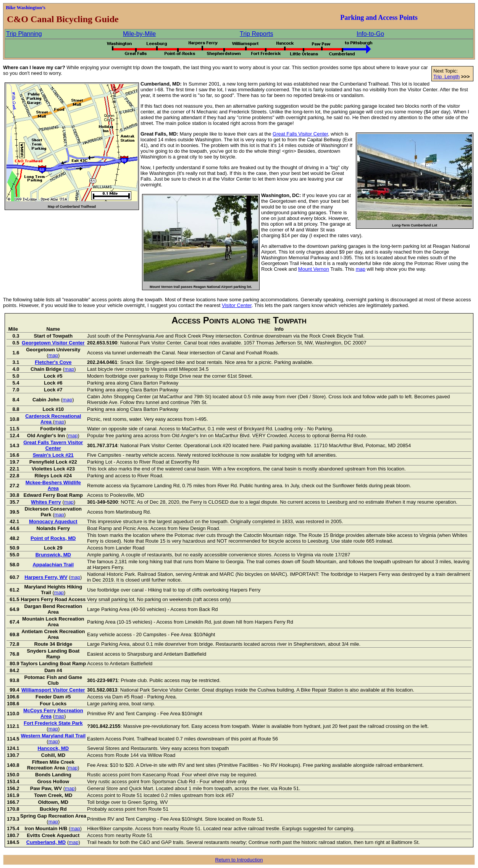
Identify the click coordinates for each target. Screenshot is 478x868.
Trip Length (447, 77)
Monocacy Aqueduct (53, 521)
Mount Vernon (314, 269)
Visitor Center (237, 305)
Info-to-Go (370, 34)
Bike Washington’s (26, 7)
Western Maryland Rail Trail (53, 736)
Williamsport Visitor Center (53, 690)
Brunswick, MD (53, 555)
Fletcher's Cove (53, 362)
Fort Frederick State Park (53, 723)
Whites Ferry (46, 502)
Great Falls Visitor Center (300, 134)
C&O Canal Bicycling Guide (62, 19)
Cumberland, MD (46, 842)
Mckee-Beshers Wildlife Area (53, 485)
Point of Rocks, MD (53, 538)
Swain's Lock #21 (53, 455)
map (361, 269)
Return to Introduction (239, 860)
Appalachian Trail (53, 565)
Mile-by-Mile (139, 34)
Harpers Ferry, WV (46, 577)
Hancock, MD (53, 748)
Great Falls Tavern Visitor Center (53, 445)
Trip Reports (256, 34)
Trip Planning (24, 34)
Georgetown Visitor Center (53, 343)
